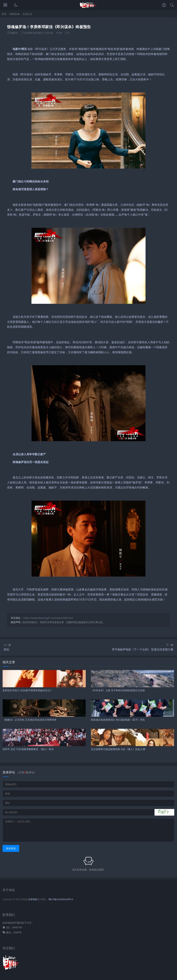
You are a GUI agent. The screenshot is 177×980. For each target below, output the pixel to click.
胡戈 (6, 649)
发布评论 (11, 848)
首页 (4, 14)
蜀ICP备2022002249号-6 (61, 899)
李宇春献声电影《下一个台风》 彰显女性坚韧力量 (143, 649)
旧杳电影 (33, 899)
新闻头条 (15, 14)
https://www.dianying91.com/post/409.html (48, 618)
